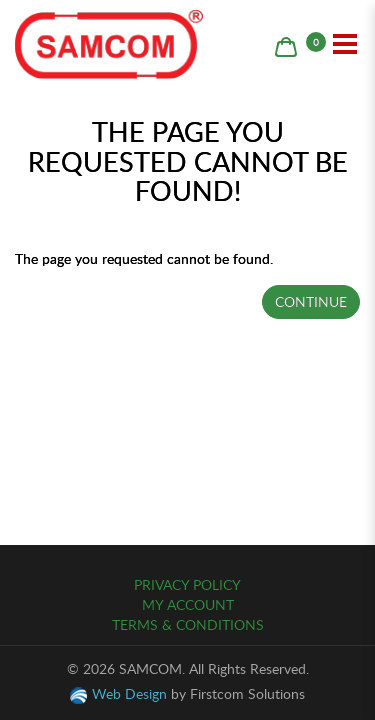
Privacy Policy (187, 584)
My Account (188, 604)
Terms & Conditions (188, 624)
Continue (311, 301)
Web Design (129, 693)
